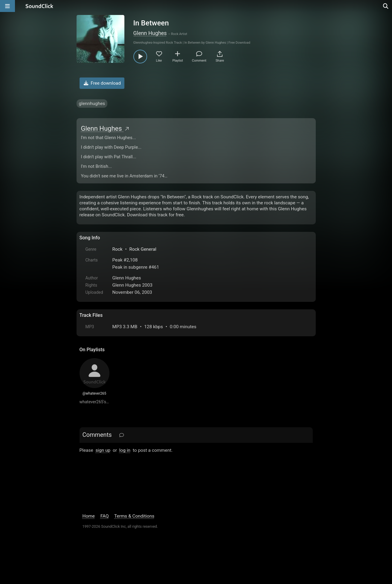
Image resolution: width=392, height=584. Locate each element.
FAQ (105, 516)
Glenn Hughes (150, 33)
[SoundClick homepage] (39, 6)
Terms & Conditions (134, 516)
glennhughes (92, 104)
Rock (118, 249)
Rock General (143, 249)
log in (125, 450)
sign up (103, 450)
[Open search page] (386, 6)
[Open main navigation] (7, 6)
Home (89, 516)
